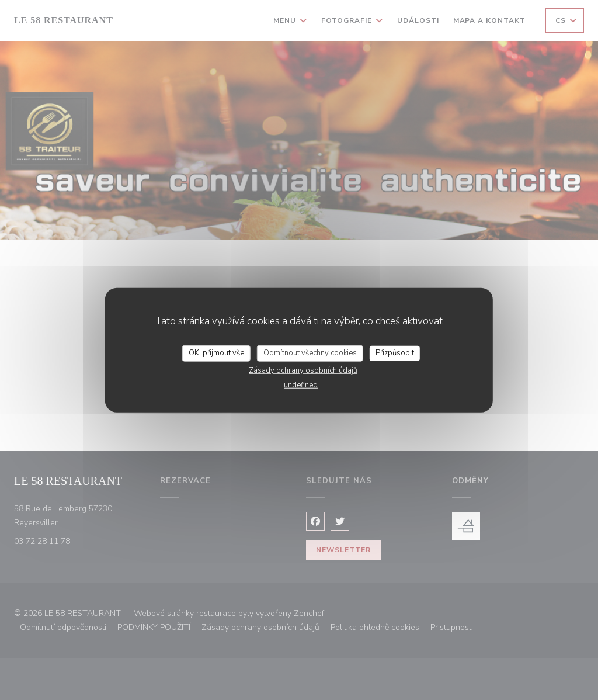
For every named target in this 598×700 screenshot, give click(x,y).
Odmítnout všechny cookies (310, 353)
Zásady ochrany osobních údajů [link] (303, 370)
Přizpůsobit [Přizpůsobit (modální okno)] (395, 353)
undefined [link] (301, 384)
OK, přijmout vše (216, 353)
